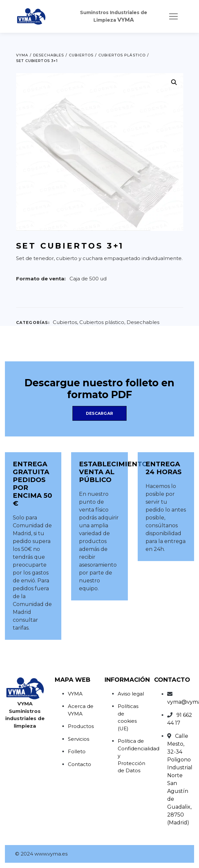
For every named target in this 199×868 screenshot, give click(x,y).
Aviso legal (131, 694)
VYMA (75, 694)
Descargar (99, 413)
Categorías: (33, 323)
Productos (81, 726)
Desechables (143, 322)
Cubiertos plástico (102, 322)
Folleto (77, 751)
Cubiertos (65, 322)
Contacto (80, 764)
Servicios (79, 739)
